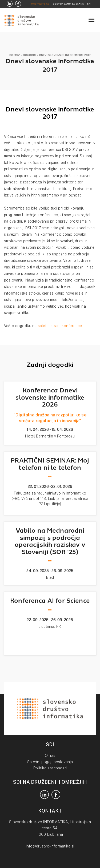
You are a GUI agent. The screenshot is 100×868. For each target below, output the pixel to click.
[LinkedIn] (10, 4)
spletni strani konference (60, 326)
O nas (50, 756)
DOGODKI (29, 55)
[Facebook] (18, 4)
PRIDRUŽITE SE (40, 4)
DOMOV (15, 55)
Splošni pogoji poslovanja (50, 762)
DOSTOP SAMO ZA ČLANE (68, 4)
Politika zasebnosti (50, 768)
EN (89, 4)
